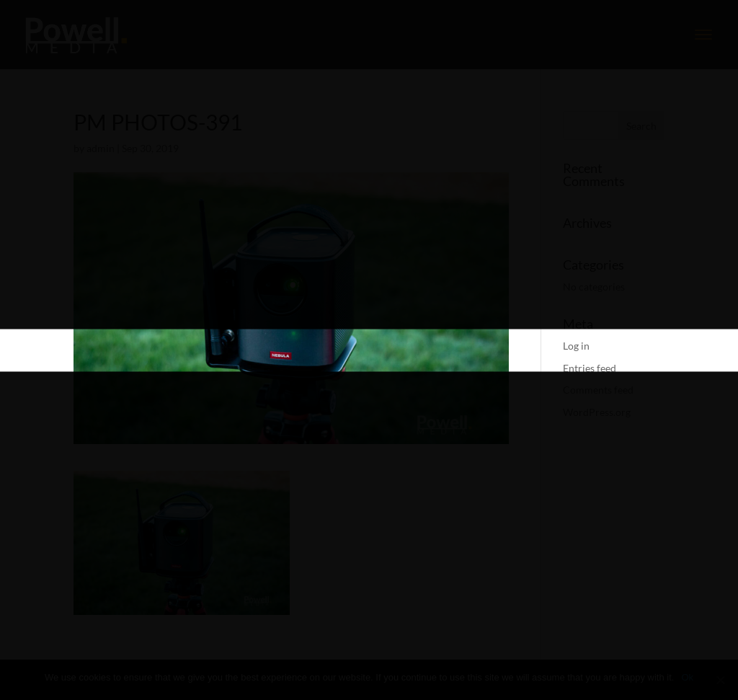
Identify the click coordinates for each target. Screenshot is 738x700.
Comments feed (598, 390)
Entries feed (590, 368)
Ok (687, 677)
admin (101, 148)
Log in (576, 346)
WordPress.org (597, 412)
